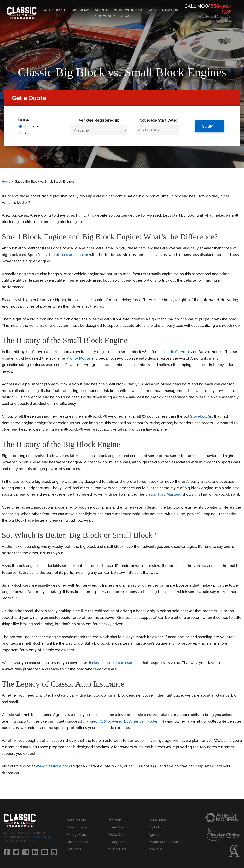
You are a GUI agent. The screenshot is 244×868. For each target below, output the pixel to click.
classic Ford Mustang (163, 494)
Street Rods (117, 827)
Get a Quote (55, 10)
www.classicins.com (53, 766)
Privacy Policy (41, 837)
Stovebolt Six (201, 416)
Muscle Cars (117, 849)
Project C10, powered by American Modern (124, 721)
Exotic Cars (116, 835)
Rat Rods (115, 820)
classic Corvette (177, 352)
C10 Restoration (164, 10)
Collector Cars (77, 842)
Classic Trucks (77, 827)
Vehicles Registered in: (99, 120)
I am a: (23, 119)
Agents (101, 10)
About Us (156, 849)
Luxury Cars (116, 842)
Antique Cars (76, 820)
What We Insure (128, 10)
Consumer (32, 126)
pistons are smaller (72, 255)
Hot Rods (74, 849)
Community (105, 16)
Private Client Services (165, 842)
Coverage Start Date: (158, 120)
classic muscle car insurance (116, 663)
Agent (29, 133)
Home (6, 182)
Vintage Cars (76, 835)
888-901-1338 (221, 9)
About (127, 16)
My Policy (81, 10)
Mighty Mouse (88, 358)
